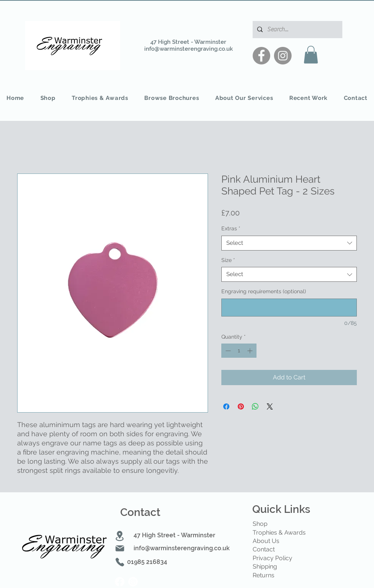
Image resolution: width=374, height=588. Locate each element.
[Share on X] (270, 406)
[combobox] (289, 243)
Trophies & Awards (279, 533)
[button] (311, 55)
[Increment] (251, 351)
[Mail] (120, 548)
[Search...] (297, 30)
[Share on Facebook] (226, 406)
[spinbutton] (239, 351)
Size (228, 260)
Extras (231, 228)
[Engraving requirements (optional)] (289, 308)
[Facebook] (261, 56)
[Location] (119, 536)
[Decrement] (227, 351)
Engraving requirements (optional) (264, 291)
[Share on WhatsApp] (255, 406)
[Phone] (120, 562)
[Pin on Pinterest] (241, 406)
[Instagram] (283, 56)
